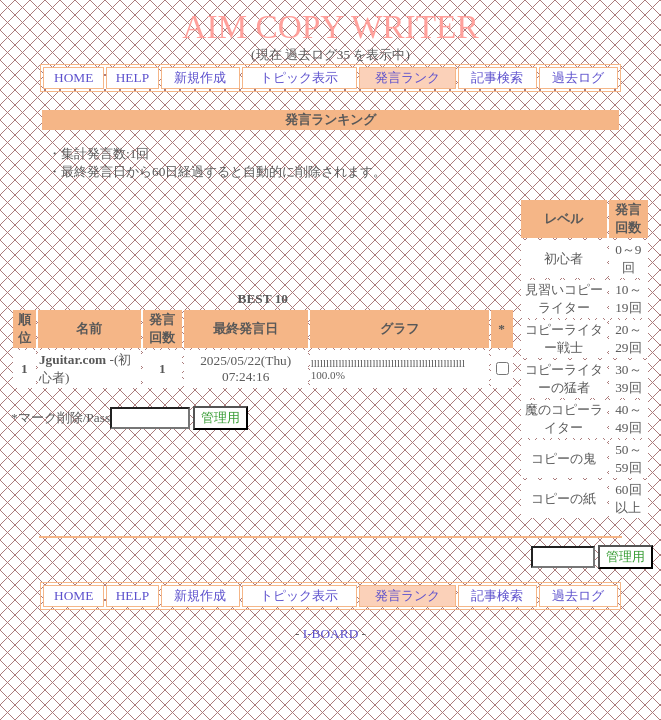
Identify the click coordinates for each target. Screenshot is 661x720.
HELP (132, 77)
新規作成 (200, 77)
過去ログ (578, 77)
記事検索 (497, 77)
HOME (73, 77)
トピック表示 (299, 77)
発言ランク (407, 77)
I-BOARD (331, 633)
